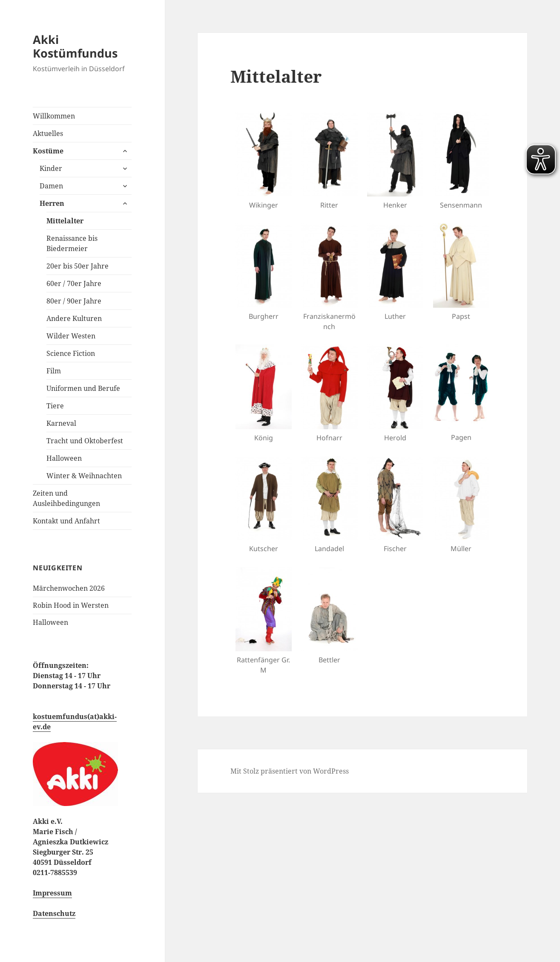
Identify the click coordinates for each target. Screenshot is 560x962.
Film (54, 371)
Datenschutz (54, 913)
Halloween (64, 458)
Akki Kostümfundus (75, 46)
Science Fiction (71, 353)
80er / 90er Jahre (74, 301)
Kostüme (48, 151)
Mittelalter (65, 221)
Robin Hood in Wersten (71, 605)
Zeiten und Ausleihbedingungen (66, 498)
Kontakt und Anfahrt (66, 521)
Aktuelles (48, 133)
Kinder (51, 168)
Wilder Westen (71, 336)
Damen (51, 186)
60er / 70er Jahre (74, 283)
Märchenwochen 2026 (69, 588)
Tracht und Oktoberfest (85, 441)
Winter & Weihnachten (84, 476)
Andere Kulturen (74, 318)
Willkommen (54, 116)
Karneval (61, 423)
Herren (52, 203)
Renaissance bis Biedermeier (72, 243)
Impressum (52, 893)
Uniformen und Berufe (83, 388)
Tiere (55, 406)
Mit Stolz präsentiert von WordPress (290, 771)
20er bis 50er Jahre (78, 266)
